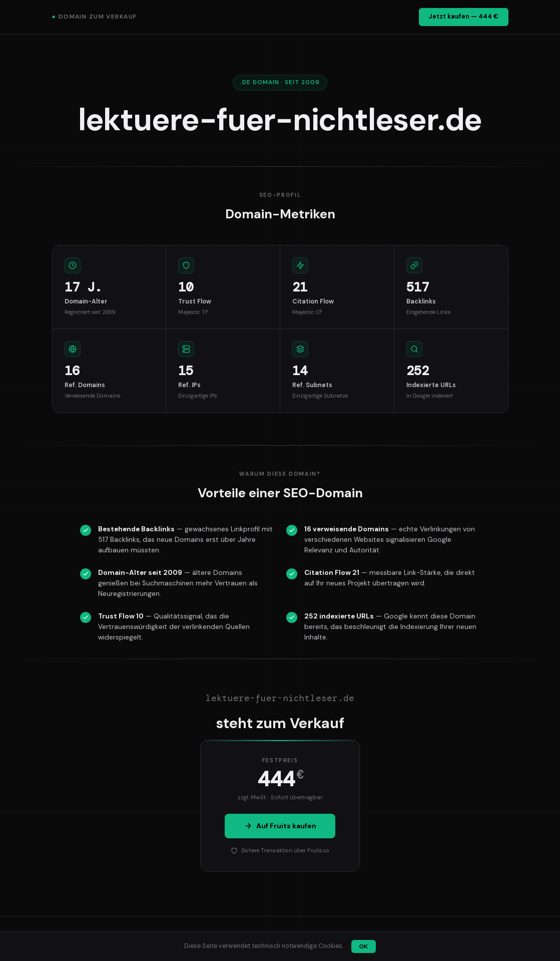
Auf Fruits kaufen (280, 826)
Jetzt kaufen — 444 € (463, 17)
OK (364, 946)
